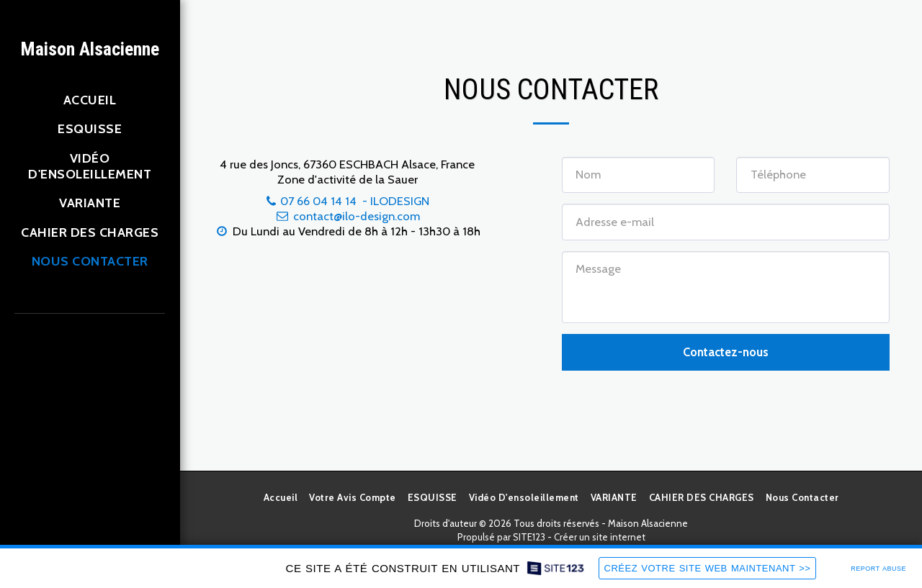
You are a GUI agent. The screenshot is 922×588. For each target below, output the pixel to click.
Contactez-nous (726, 352)
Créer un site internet (600, 537)
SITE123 (529, 537)
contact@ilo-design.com (347, 216)
